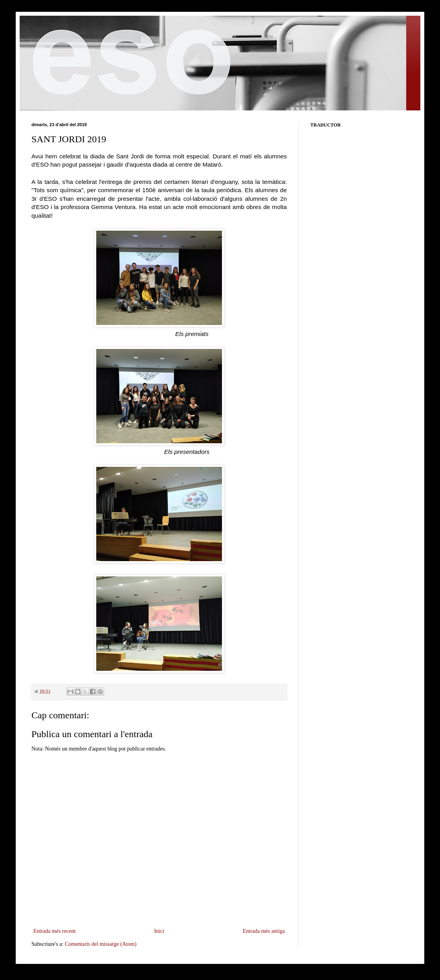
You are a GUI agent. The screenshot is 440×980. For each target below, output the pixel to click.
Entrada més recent (54, 931)
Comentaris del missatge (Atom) (101, 944)
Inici (159, 931)
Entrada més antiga (264, 931)
